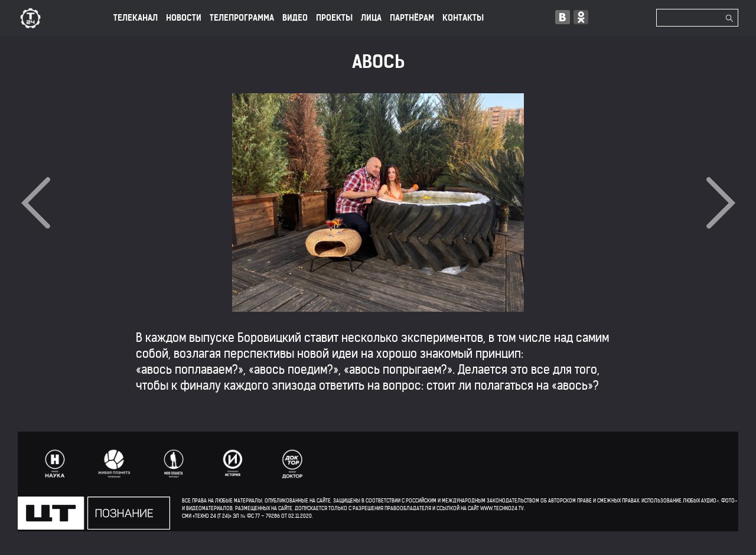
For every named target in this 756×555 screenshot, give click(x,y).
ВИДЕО (295, 18)
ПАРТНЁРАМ (412, 18)
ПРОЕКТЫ (334, 18)
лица (371, 18)
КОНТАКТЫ (463, 18)
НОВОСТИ (184, 18)
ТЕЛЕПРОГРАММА (242, 18)
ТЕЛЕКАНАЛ (136, 18)
